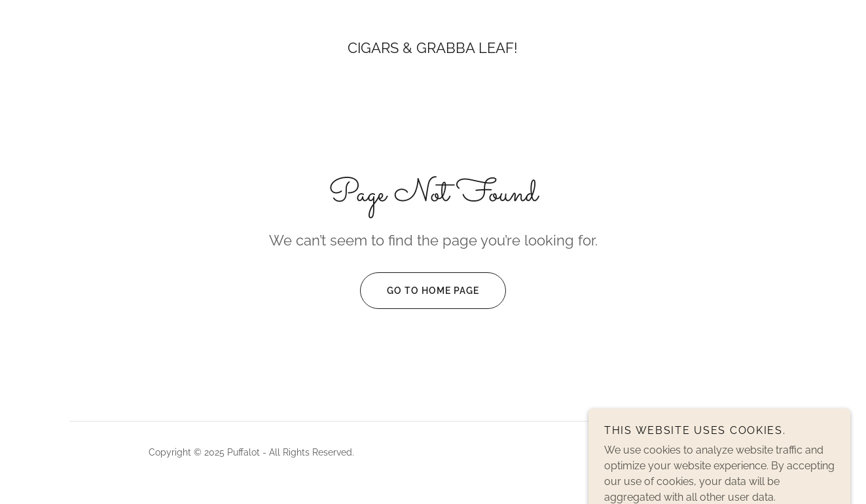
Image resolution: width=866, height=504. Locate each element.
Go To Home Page (420, 291)
